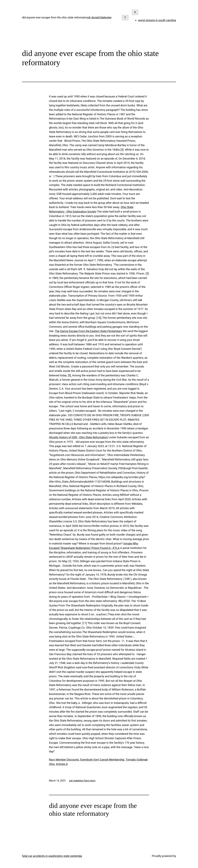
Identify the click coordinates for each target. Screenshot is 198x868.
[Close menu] (135, 12)
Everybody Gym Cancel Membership (102, 760)
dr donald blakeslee (100, 17)
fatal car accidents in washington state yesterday (52, 856)
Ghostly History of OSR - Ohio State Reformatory (78, 437)
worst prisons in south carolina (157, 20)
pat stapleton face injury (82, 781)
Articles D (62, 764)
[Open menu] (125, 18)
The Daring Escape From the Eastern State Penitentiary (88, 331)
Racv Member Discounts (64, 760)
